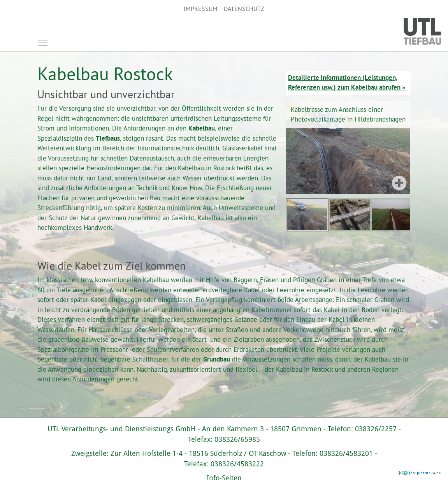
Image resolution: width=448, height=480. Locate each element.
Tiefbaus (108, 138)
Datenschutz (244, 9)
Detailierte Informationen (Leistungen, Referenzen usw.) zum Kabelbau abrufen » (347, 83)
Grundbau (217, 359)
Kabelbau (202, 128)
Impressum (201, 9)
